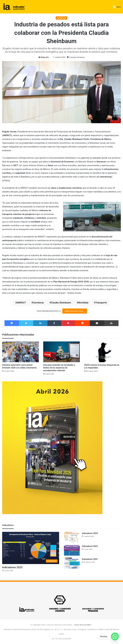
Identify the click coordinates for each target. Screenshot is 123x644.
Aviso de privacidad (83, 625)
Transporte (101, 303)
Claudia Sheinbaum (61, 303)
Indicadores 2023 (90, 546)
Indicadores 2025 (12, 567)
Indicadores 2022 (90, 559)
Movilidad (83, 303)
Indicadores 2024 (90, 533)
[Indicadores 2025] (31, 548)
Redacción (45, 57)
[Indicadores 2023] (72, 550)
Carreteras (38, 303)
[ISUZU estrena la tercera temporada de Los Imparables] (102, 352)
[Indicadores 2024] (72, 537)
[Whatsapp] (115, 636)
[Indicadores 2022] (72, 563)
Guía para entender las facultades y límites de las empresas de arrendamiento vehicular (59, 368)
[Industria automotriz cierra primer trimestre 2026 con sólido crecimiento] (21, 352)
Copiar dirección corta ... (75, 311)
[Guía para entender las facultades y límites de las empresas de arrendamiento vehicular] (62, 352)
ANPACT (21, 303)
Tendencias (61, 18)
